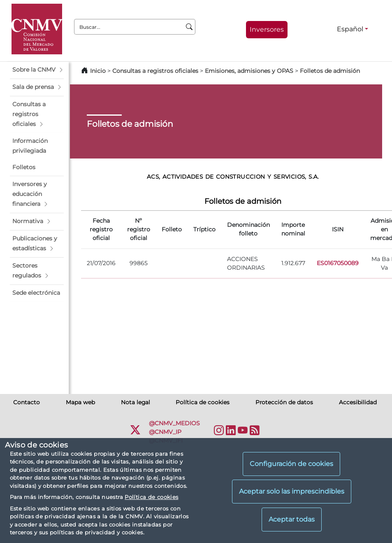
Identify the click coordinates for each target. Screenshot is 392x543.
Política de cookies (151, 497)
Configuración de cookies (291, 464)
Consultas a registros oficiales (155, 71)
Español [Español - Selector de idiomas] (350, 29)
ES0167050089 (338, 263)
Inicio (98, 71)
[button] (37, 70)
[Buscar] (189, 27)
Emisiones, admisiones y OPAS (249, 71)
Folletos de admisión (330, 71)
